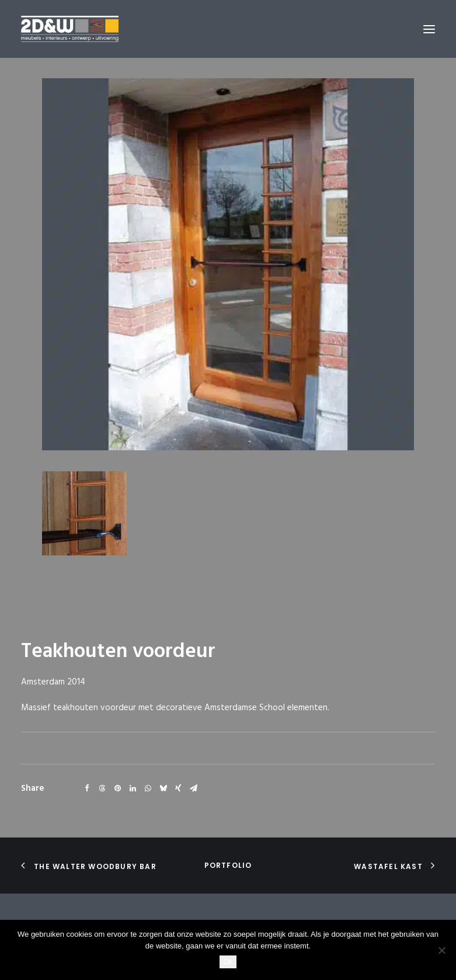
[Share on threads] (102, 788)
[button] (429, 29)
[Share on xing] (178, 788)
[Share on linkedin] (133, 788)
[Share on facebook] (87, 788)
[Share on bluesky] (163, 788)
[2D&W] (70, 29)
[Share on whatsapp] (148, 788)
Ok (228, 962)
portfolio (228, 865)
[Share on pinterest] (117, 788)
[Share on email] (193, 788)
